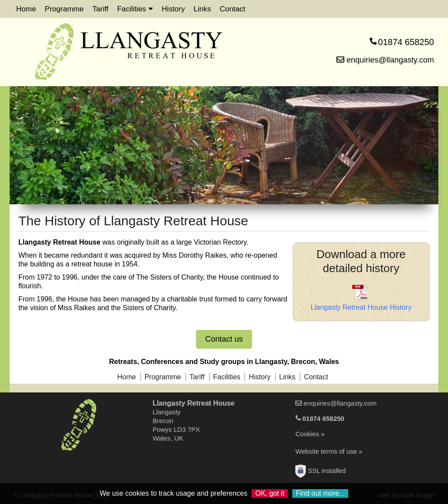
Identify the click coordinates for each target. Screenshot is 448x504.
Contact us (224, 339)
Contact (233, 9)
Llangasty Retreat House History (361, 307)
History (173, 9)
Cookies (307, 434)
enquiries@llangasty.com (385, 60)
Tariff (100, 9)
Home (26, 9)
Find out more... (320, 493)
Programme (64, 9)
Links (202, 9)
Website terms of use (326, 451)
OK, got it (270, 493)
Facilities (135, 9)
